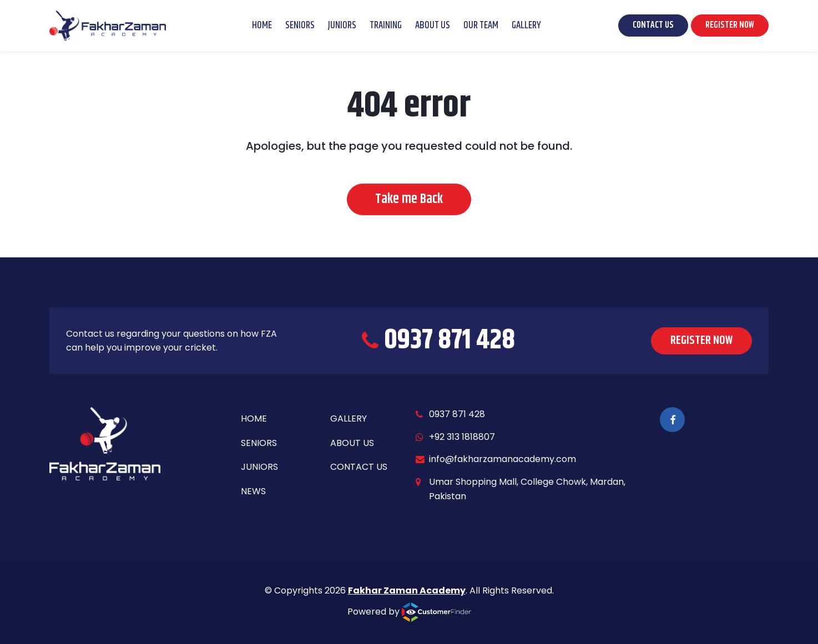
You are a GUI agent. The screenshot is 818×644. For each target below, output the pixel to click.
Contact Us (359, 467)
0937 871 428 (457, 414)
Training (386, 26)
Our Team (481, 26)
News (253, 491)
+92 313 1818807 (462, 437)
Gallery (526, 26)
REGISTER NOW (730, 25)
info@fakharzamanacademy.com (503, 459)
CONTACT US (653, 25)
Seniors (300, 26)
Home (262, 26)
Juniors (342, 26)
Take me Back (409, 199)
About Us (433, 26)
